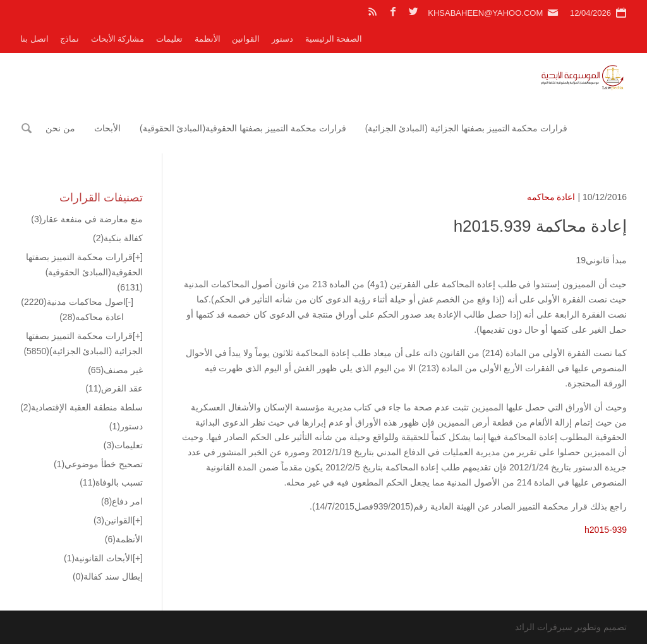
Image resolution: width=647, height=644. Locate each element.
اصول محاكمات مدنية (73, 302)
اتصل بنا (34, 39)
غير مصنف (115, 370)
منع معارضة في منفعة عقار (87, 219)
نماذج (70, 39)
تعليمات (169, 39)
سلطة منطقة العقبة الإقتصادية (82, 407)
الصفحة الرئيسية (334, 39)
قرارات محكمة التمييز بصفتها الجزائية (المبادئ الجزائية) (467, 128)
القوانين (246, 39)
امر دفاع (122, 501)
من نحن (60, 128)
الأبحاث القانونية (98, 558)
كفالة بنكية (118, 238)
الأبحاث (107, 128)
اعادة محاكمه (551, 197)
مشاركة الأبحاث (118, 39)
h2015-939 (606, 530)
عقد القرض (114, 388)
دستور (282, 39)
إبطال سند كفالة (108, 576)
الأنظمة (208, 39)
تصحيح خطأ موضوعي (98, 464)
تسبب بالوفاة (111, 482)
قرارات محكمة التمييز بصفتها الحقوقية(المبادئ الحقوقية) (243, 128)
